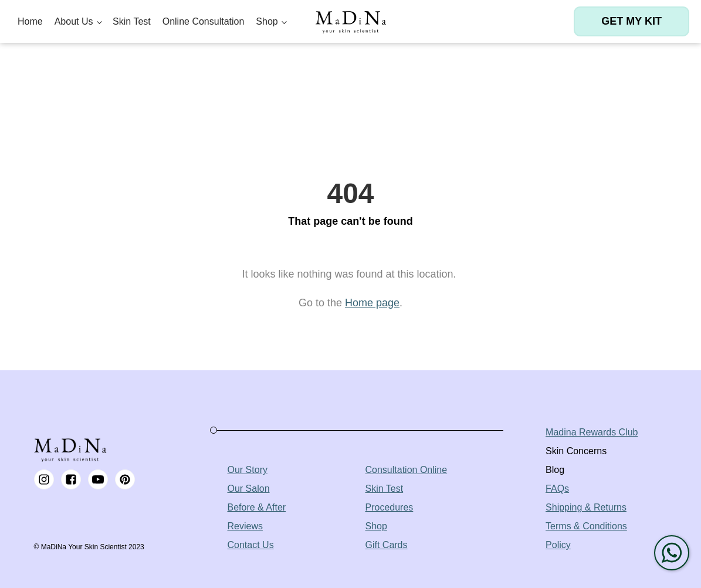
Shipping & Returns (586, 507)
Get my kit (631, 21)
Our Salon (249, 489)
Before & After (257, 507)
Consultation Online (407, 470)
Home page (372, 303)
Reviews (245, 526)
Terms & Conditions (586, 526)
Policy (558, 545)
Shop (267, 21)
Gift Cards (387, 545)
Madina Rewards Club (592, 432)
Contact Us (251, 545)
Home (30, 21)
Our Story (248, 470)
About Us (74, 21)
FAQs (557, 489)
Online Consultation (204, 21)
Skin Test (132, 21)
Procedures (390, 507)
